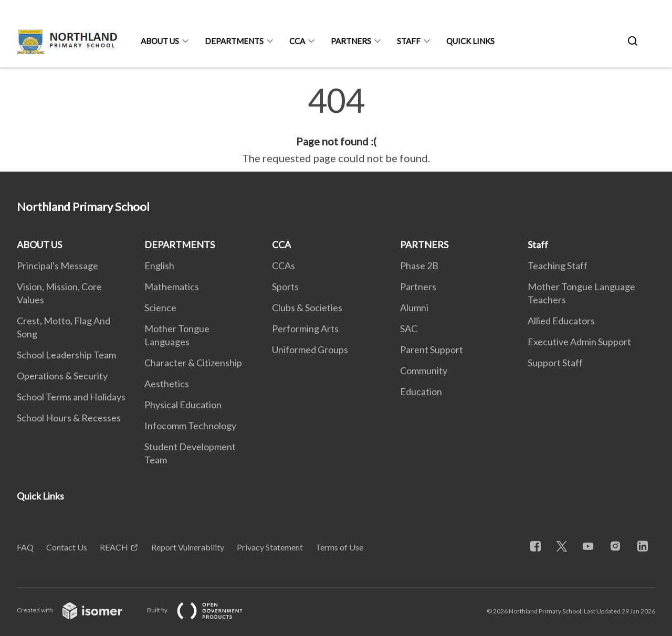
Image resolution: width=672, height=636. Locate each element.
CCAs (283, 266)
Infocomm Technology (190, 426)
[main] (336, 125)
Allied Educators (561, 321)
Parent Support (432, 349)
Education (421, 391)
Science (160, 308)
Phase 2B (419, 266)
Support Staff (555, 363)
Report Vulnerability (188, 547)
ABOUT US (160, 41)
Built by (203, 610)
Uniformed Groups (310, 349)
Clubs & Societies (307, 308)
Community (424, 370)
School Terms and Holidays (71, 397)
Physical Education (183, 405)
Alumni (414, 308)
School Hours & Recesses (69, 418)
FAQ (25, 547)
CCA (297, 41)
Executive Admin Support (579, 342)
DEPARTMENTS (234, 41)
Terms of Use (339, 547)
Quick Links (470, 41)
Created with (78, 610)
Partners (418, 287)
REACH (114, 547)
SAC (409, 328)
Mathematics (172, 287)
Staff (409, 41)
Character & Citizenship (193, 363)
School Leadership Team (66, 355)
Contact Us (67, 547)
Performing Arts (305, 328)
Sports (285, 287)
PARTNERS (351, 41)
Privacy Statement (270, 547)
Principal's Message (57, 266)
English (159, 266)
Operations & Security (62, 376)
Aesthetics (167, 384)
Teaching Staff (558, 266)
